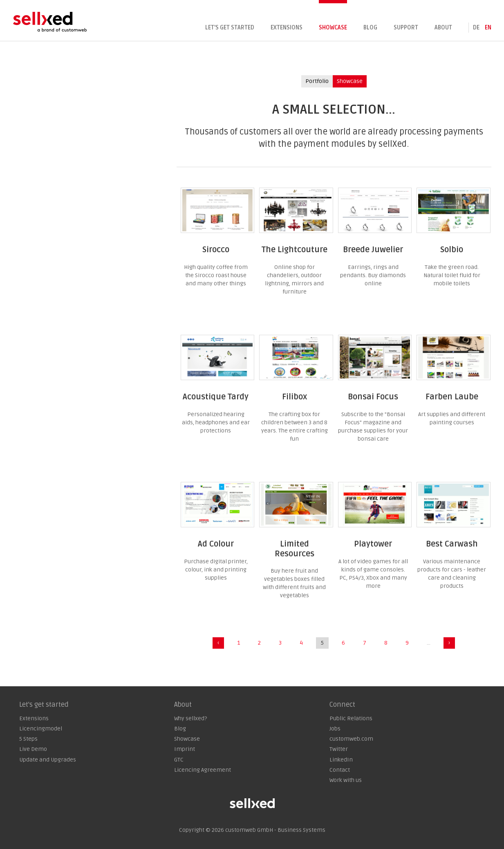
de (476, 28)
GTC (179, 760)
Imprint (185, 749)
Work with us (346, 780)
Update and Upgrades (48, 760)
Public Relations (351, 718)
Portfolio (317, 81)
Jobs (335, 729)
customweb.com (351, 739)
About (443, 28)
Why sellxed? (190, 718)
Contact (340, 770)
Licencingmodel (41, 729)
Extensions (287, 28)
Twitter (339, 749)
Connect (342, 705)
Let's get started (230, 28)
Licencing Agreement (203, 770)
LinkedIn (341, 760)
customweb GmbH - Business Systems (275, 830)
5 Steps (28, 739)
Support (406, 28)
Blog (370, 28)
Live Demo (33, 749)
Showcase (333, 28)
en (488, 28)
